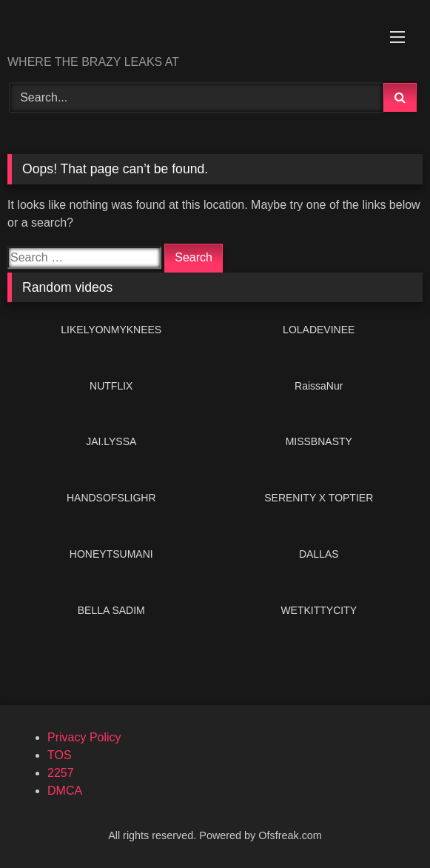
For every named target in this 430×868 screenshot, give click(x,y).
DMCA (65, 791)
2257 (61, 773)
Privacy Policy (84, 737)
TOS (60, 755)
